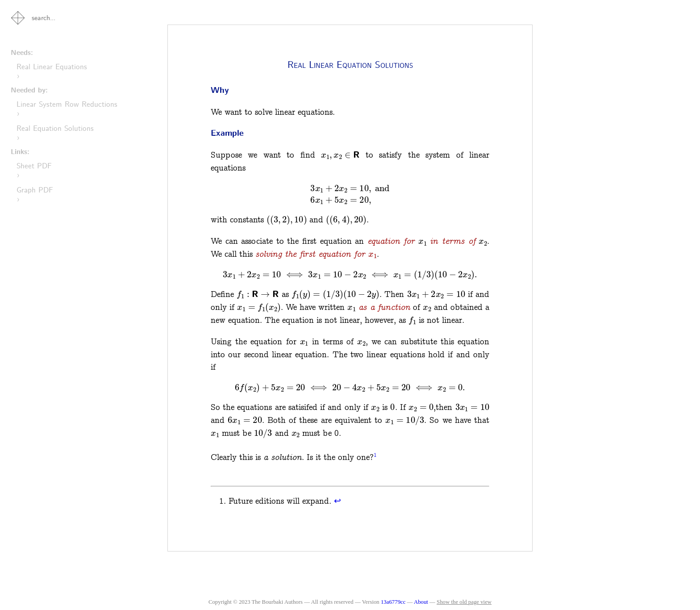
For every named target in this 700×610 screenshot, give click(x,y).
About (422, 602)
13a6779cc (393, 602)
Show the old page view (464, 602)
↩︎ (337, 501)
